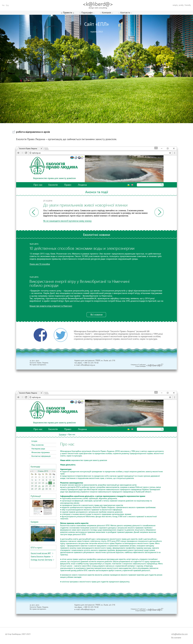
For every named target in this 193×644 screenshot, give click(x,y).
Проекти (67, 13)
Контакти (125, 13)
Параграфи (87, 13)
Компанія (106, 13)
